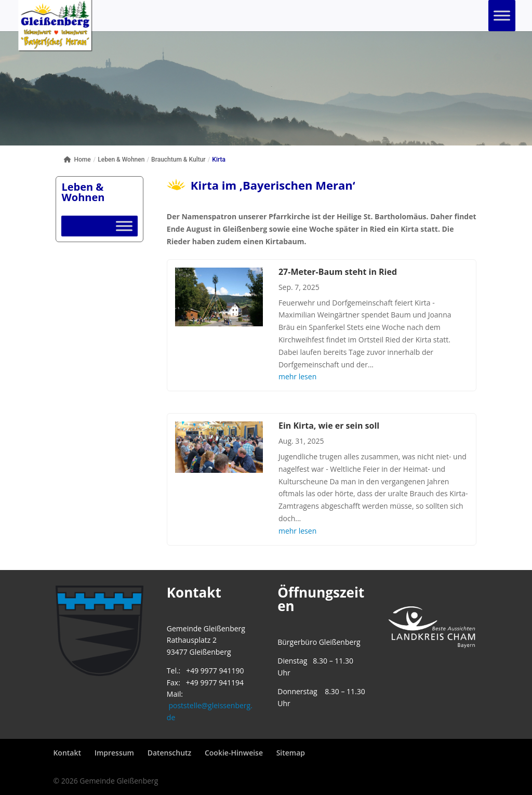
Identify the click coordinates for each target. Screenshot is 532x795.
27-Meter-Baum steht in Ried (338, 272)
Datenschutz (170, 753)
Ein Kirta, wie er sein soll (329, 426)
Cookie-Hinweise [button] (234, 753)
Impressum (114, 753)
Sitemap (291, 753)
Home (77, 160)
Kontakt (67, 753)
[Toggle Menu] (502, 15)
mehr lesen (297, 376)
